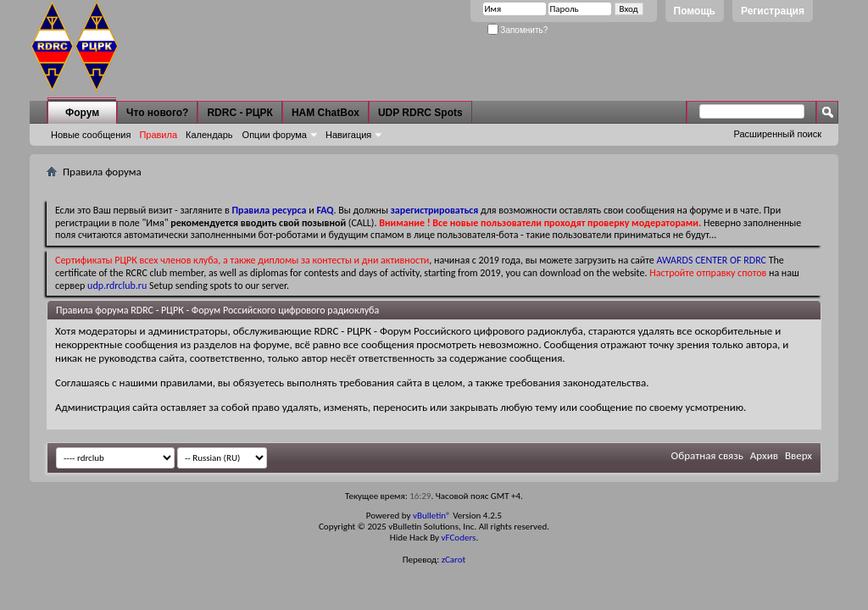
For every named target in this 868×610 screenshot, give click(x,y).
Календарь (209, 135)
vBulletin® (432, 516)
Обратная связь (707, 455)
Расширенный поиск (777, 134)
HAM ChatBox (325, 113)
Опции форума (275, 135)
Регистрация (773, 11)
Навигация (348, 135)
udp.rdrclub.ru (117, 286)
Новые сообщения (91, 135)
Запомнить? (518, 30)
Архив (764, 455)
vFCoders (459, 538)
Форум (82, 113)
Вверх (798, 455)
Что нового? (157, 113)
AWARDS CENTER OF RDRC (711, 260)
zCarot (454, 560)
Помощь (695, 11)
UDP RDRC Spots (420, 113)
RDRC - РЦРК (239, 113)
